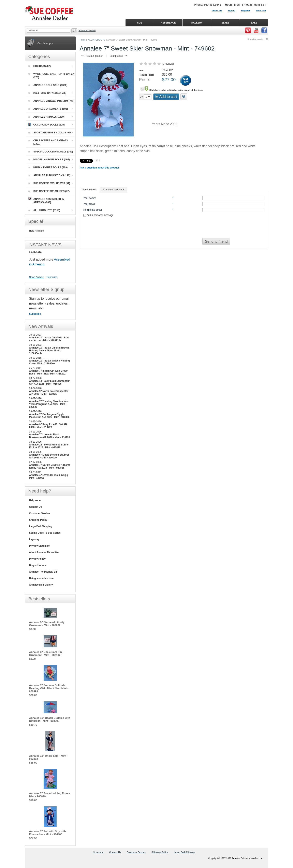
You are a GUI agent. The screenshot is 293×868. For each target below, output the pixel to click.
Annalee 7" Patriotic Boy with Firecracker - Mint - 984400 (48, 833)
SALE (254, 23)
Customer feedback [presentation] (114, 190)
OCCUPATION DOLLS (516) (46, 125)
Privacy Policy (37, 559)
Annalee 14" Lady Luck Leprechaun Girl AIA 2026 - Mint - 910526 (50, 382)
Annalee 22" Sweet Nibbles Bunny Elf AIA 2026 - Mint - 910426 (49, 446)
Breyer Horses (38, 565)
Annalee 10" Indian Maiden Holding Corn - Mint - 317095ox (49, 362)
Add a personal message (98, 215)
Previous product (92, 56)
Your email (89, 204)
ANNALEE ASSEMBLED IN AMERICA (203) (46, 201)
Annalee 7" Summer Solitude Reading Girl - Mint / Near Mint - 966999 (49, 688)
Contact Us (36, 507)
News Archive (37, 277)
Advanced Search (87, 30)
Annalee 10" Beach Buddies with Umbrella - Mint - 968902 (50, 719)
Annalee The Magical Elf (43, 572)
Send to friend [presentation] (90, 190)
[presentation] (174, 226)
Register (246, 11)
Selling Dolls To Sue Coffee (45, 533)
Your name (89, 198)
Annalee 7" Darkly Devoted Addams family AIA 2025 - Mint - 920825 (50, 466)
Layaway (34, 539)
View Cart (217, 11)
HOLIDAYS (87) (40, 66)
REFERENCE (168, 23)
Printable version (256, 39)
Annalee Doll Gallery (41, 585)
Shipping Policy (38, 520)
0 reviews (168, 64)
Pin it (98, 160)
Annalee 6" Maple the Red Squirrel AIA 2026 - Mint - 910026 (49, 456)
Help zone (35, 500)
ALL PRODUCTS (96, 40)
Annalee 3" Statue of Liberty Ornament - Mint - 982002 (47, 624)
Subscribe (52, 277)
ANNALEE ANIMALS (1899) (46, 117)
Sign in (231, 11)
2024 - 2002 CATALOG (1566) (47, 93)
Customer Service (40, 513)
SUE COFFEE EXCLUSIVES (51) (49, 183)
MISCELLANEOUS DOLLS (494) (49, 160)
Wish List (261, 11)
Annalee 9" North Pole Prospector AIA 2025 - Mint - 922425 (49, 393)
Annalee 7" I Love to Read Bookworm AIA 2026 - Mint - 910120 (50, 436)
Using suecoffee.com (41, 578)
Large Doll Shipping (41, 526)
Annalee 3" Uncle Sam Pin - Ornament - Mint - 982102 (46, 653)
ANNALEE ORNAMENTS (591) (48, 109)
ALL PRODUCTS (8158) (44, 210)
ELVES (225, 23)
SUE (140, 23)
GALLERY (197, 23)
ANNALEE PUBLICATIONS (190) (49, 175)
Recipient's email (92, 210)
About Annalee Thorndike (44, 552)
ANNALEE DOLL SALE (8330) (48, 85)
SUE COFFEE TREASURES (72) (49, 191)
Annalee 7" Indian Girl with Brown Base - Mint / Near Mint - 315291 (49, 372)
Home (83, 40)
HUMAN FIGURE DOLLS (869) (48, 167)
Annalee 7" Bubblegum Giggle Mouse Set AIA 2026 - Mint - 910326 (49, 416)
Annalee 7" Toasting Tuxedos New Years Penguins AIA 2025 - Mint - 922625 (49, 404)
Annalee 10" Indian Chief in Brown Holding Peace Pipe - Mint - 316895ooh (49, 351)
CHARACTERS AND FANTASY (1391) (48, 142)
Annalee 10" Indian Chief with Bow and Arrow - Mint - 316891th (49, 339)
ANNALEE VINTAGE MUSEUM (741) (51, 101)
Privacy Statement (40, 546)
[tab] (90, 190)
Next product (119, 56)
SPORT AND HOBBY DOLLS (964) (50, 133)
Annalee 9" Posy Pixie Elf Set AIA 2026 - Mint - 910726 (48, 426)
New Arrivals (36, 231)
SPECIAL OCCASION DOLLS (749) (51, 152)
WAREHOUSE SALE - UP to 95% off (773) (51, 76)
